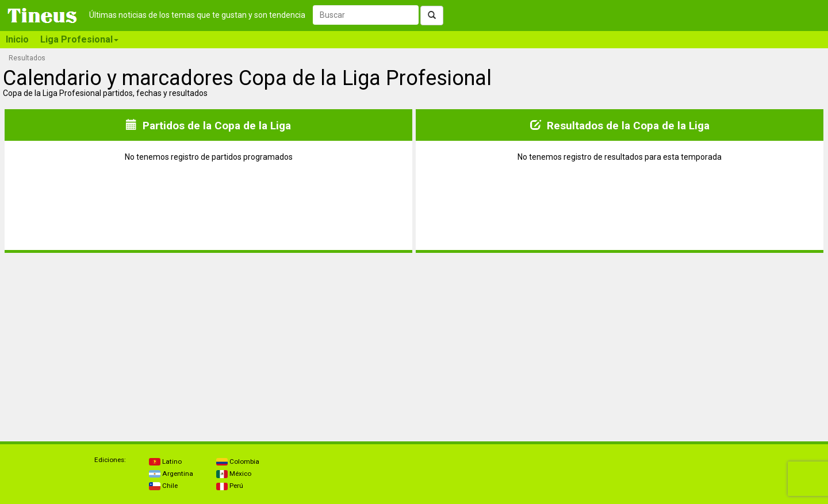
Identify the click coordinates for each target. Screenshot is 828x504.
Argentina (171, 474)
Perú (230, 486)
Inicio (17, 39)
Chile (163, 486)
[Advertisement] (106, 343)
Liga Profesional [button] (79, 39)
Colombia (238, 461)
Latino (165, 461)
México (234, 474)
